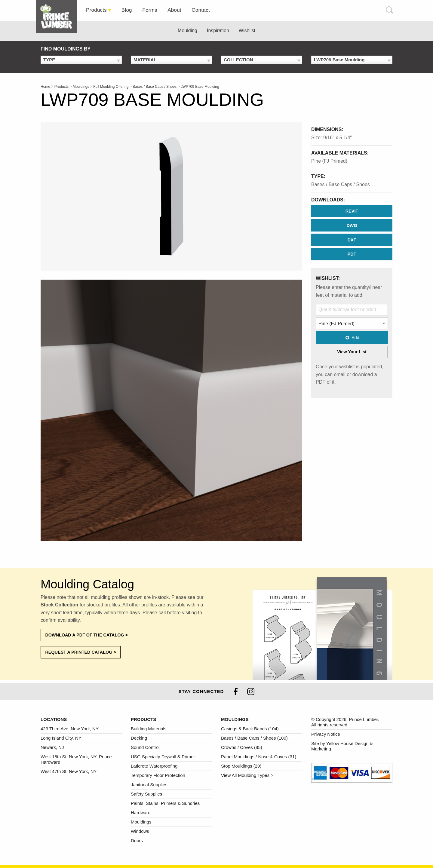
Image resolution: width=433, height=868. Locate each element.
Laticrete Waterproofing (154, 766)
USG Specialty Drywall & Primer (163, 757)
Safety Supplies (146, 794)
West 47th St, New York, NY (69, 771)
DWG (352, 225)
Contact (201, 10)
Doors (137, 840)
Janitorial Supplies (149, 785)
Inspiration (218, 31)
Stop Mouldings (241, 766)
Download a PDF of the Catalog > (86, 635)
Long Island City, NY (61, 738)
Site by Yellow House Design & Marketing (342, 746)
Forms (150, 10)
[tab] (59, 17)
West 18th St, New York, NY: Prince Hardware (76, 759)
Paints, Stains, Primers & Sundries (165, 803)
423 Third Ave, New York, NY (70, 729)
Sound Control (145, 747)
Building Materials (149, 729)
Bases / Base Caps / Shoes (341, 184)
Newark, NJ (52, 747)
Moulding (187, 31)
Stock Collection (59, 605)
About (174, 10)
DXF (352, 240)
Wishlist (247, 31)
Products (96, 10)
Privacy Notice (326, 734)
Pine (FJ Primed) (329, 161)
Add (352, 338)
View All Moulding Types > (247, 775)
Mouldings (141, 822)
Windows (140, 831)
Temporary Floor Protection (158, 775)
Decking (139, 738)
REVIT (352, 211)
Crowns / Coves (242, 747)
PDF (352, 254)
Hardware (141, 813)
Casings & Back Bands (250, 729)
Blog (127, 10)
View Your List (352, 352)
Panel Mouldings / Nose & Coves (259, 757)
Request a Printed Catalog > (80, 652)
